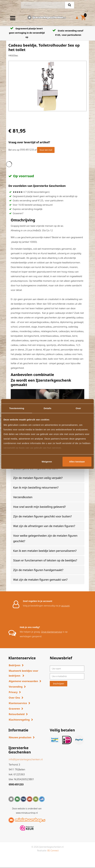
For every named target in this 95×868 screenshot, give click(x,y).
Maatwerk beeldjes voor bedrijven (24, 673)
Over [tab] (78, 408)
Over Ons (14, 698)
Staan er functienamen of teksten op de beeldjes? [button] (45, 560)
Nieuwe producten (20, 737)
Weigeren (47, 462)
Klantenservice (18, 703)
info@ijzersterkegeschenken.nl (26, 759)
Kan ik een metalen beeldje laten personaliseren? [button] (45, 551)
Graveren (14, 709)
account (65, 606)
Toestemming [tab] (17, 408)
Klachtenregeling (19, 720)
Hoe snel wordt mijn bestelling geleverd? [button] (39, 507)
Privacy (13, 692)
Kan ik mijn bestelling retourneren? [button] (36, 487)
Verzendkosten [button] (23, 497)
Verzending (16, 687)
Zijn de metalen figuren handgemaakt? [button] (38, 570)
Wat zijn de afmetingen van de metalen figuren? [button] (44, 526)
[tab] (47, 478)
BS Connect (53, 851)
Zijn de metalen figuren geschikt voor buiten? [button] (42, 516)
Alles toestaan (77, 462)
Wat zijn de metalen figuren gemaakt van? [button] (40, 580)
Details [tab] (47, 408)
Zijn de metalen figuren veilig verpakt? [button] (38, 478)
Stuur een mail (46, 150)
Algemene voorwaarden (23, 681)
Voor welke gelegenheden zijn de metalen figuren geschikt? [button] (45, 538)
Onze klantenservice (52, 632)
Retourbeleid (17, 714)
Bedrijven (15, 665)
